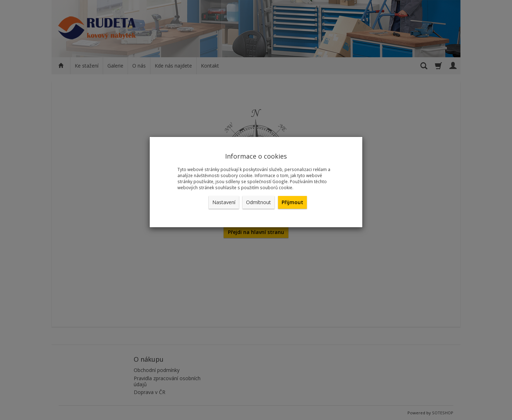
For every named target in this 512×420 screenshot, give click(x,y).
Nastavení (224, 202)
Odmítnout (258, 202)
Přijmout (292, 202)
